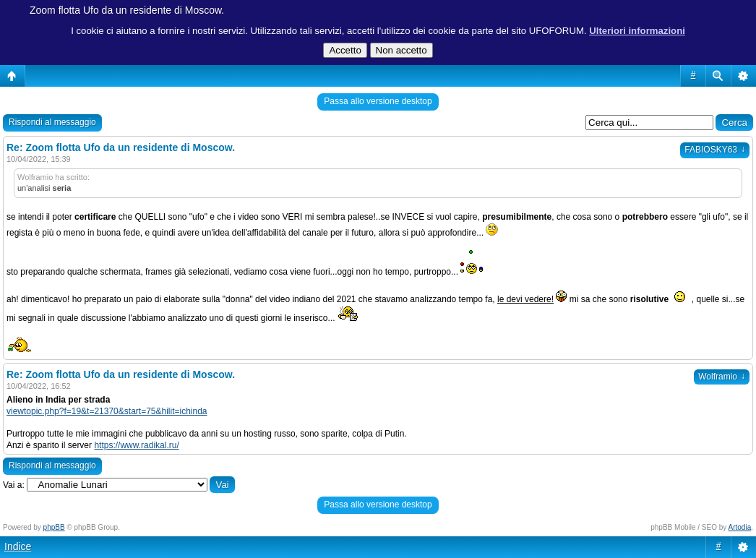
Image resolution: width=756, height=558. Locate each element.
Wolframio (722, 377)
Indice (18, 546)
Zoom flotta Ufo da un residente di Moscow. (127, 10)
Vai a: (14, 485)
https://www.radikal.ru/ (136, 445)
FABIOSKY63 (715, 150)
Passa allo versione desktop (378, 101)
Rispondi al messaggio (52, 122)
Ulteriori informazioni (637, 31)
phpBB (54, 527)
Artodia (740, 527)
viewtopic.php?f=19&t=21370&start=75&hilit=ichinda (107, 411)
